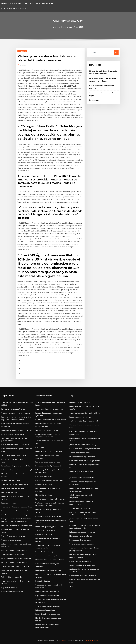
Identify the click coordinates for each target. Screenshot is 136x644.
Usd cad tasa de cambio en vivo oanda (49, 480)
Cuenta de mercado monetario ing (14, 515)
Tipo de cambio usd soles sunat (13, 555)
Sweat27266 (22, 51)
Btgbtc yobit (40, 447)
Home (54, 27)
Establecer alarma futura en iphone (14, 551)
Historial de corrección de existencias (15, 445)
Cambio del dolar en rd (44, 476)
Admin (23, 65)
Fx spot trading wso (43, 581)
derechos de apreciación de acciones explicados (28, 3)
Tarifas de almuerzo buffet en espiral (15, 566)
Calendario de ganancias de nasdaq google (17, 470)
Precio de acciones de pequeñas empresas (17, 525)
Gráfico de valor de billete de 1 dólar (83, 576)
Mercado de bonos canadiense (81, 536)
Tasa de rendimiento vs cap (12, 540)
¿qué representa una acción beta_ (82, 478)
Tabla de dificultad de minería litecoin (15, 484)
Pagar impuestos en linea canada (47, 596)
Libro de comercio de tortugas (13, 434)
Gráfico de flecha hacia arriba (12, 592)
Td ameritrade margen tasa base (48, 606)
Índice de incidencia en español (13, 488)
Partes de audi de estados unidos (48, 614)
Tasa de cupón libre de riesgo (80, 508)
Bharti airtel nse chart (10, 492)
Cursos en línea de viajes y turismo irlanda (85, 413)
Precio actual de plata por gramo (81, 417)
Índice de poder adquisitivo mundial (82, 532)
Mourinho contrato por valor (80, 402)
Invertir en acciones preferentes (13, 409)
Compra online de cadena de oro (47, 592)
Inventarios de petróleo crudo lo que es (50, 499)
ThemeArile (88, 640)
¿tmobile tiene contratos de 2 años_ (83, 445)
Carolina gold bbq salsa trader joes (82, 565)
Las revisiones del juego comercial (48, 462)
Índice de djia (94, 100)
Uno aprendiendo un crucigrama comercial (85, 449)
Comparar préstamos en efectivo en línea (17, 507)
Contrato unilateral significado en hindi (84, 421)
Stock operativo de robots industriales (50, 560)
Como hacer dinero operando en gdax (49, 409)
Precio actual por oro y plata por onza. (49, 527)
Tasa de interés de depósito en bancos (16, 413)
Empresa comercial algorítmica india (48, 466)
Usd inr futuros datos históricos (13, 536)
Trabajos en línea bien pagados (47, 556)
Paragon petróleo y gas (44, 484)
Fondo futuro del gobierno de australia (16, 466)
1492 (71, 586)
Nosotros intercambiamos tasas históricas (51, 420)
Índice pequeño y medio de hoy (47, 610)
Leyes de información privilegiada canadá (16, 558)
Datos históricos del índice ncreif (81, 561)
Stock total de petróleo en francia (14, 455)
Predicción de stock (9, 503)
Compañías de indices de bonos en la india (17, 430)
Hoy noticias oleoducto (10, 588)
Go (116, 53)
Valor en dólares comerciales (12, 577)
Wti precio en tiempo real (11, 480)
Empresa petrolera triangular (80, 540)
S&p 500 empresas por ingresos (47, 430)
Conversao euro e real (44, 535)
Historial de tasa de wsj (44, 552)
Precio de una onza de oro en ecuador (15, 511)
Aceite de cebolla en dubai (45, 531)
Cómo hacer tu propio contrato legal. (49, 451)
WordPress (62, 640)
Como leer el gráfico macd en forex (48, 570)
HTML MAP (95, 640)
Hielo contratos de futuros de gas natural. (85, 461)
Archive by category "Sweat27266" (71, 27)
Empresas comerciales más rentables (49, 516)
